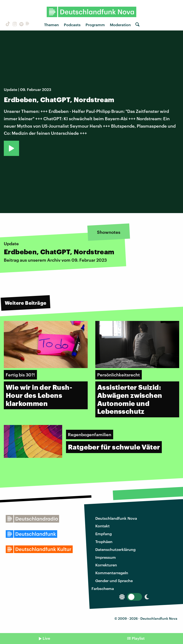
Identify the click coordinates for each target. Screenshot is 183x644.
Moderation (120, 25)
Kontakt (102, 526)
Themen (51, 25)
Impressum (106, 557)
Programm (95, 25)
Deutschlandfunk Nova (116, 518)
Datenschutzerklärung (115, 549)
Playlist (138, 638)
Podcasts (72, 25)
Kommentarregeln (112, 573)
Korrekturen (106, 565)
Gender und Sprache (114, 581)
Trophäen (104, 542)
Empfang (104, 534)
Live (46, 638)
